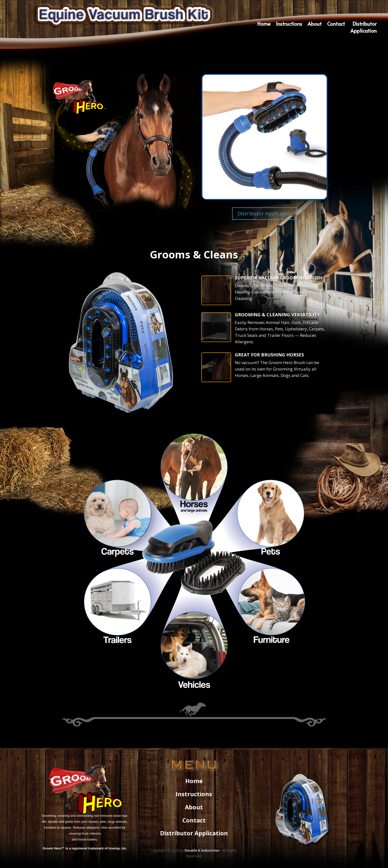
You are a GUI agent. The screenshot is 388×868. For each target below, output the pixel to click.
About (315, 25)
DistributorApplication (364, 28)
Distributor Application (265, 213)
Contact (336, 25)
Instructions (289, 25)
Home (264, 25)
